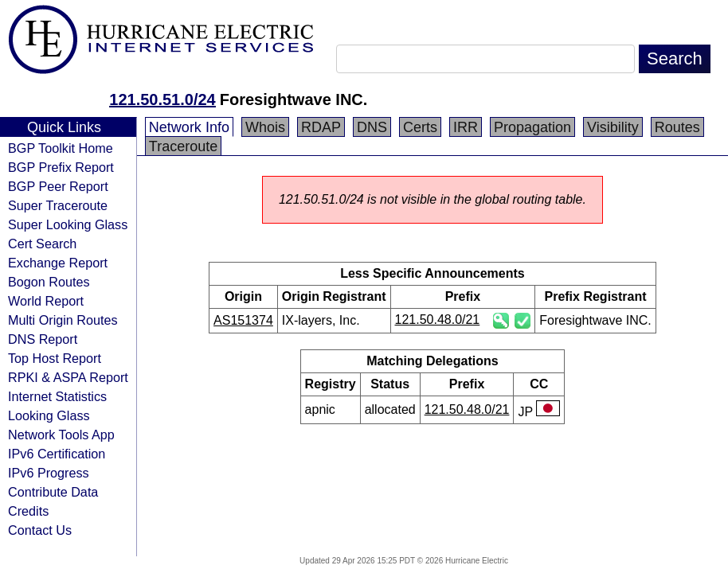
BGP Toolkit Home (61, 148)
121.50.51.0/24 (162, 99)
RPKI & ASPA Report (68, 377)
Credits (28, 511)
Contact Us (40, 530)
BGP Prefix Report (61, 167)
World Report (46, 301)
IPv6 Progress (49, 473)
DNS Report (43, 339)
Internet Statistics (57, 396)
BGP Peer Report (58, 186)
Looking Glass (49, 415)
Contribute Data (53, 492)
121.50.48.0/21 (438, 320)
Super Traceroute (58, 205)
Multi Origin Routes (63, 320)
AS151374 (243, 320)
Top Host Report (55, 358)
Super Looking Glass (68, 224)
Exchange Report (58, 263)
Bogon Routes (49, 282)
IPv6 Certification (57, 454)
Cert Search (42, 244)
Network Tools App (61, 435)
